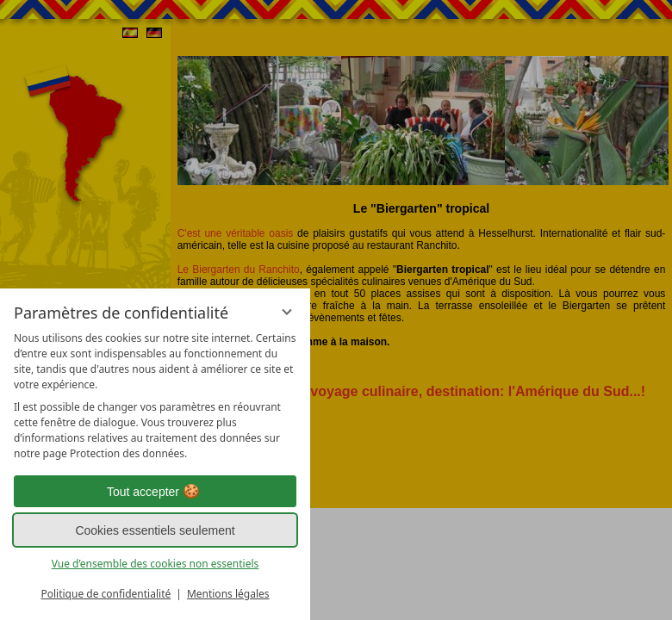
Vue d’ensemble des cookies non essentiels (156, 564)
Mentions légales (228, 594)
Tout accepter (155, 492)
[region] (155, 396)
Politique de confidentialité (106, 594)
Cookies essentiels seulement (155, 530)
